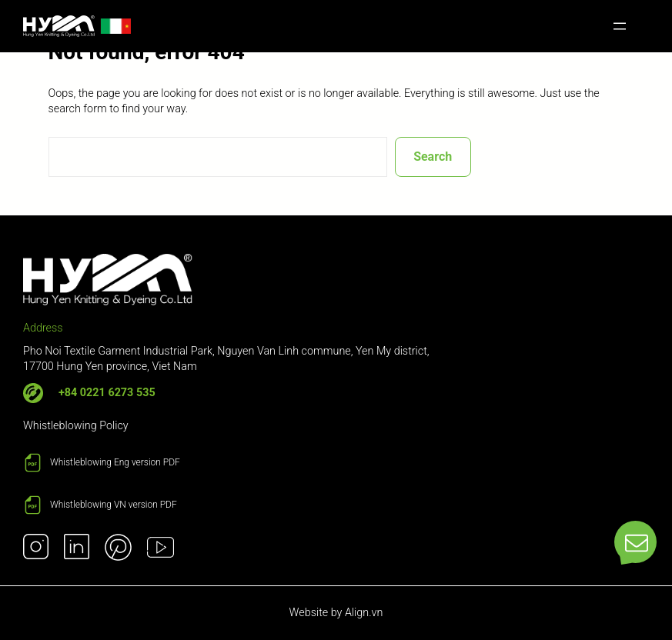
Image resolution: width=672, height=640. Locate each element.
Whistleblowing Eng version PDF (115, 462)
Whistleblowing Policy (76, 426)
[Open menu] (620, 26)
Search (433, 157)
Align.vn (364, 613)
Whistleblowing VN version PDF (114, 505)
